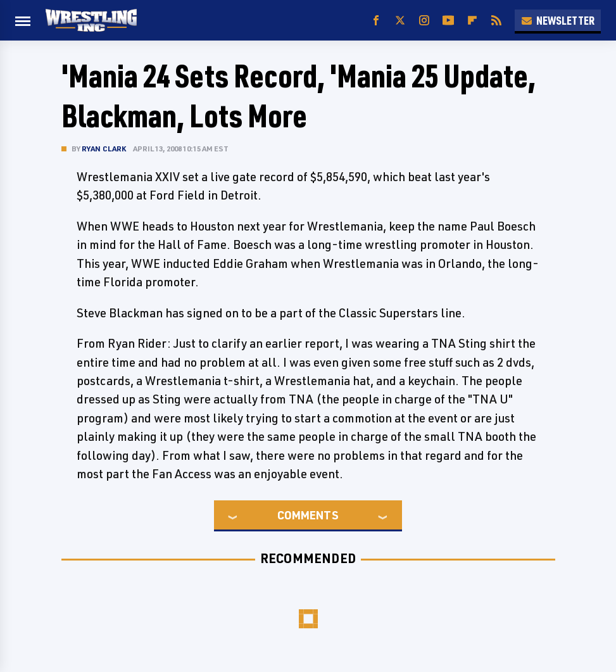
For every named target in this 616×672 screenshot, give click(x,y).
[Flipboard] (472, 21)
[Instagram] (424, 21)
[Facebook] (376, 21)
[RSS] (496, 21)
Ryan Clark (104, 149)
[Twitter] (400, 21)
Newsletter (558, 20)
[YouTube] (448, 21)
